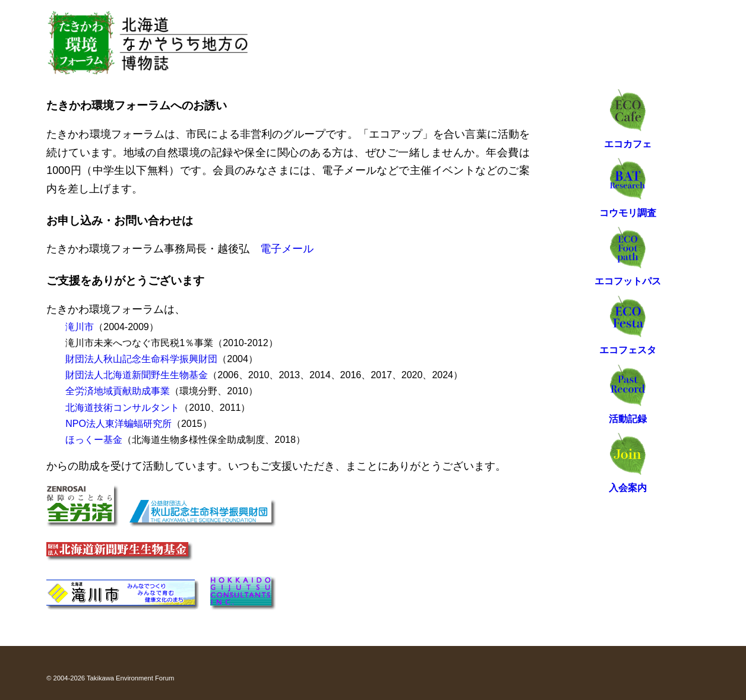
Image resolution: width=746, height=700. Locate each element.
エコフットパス (628, 281)
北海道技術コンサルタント (122, 408)
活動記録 (628, 419)
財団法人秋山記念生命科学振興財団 (141, 359)
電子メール (287, 249)
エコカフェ (628, 144)
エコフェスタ (628, 350)
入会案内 (628, 488)
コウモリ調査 (628, 213)
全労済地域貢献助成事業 (118, 391)
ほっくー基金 (94, 440)
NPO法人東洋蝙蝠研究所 (118, 424)
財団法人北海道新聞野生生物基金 (137, 375)
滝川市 (80, 327)
